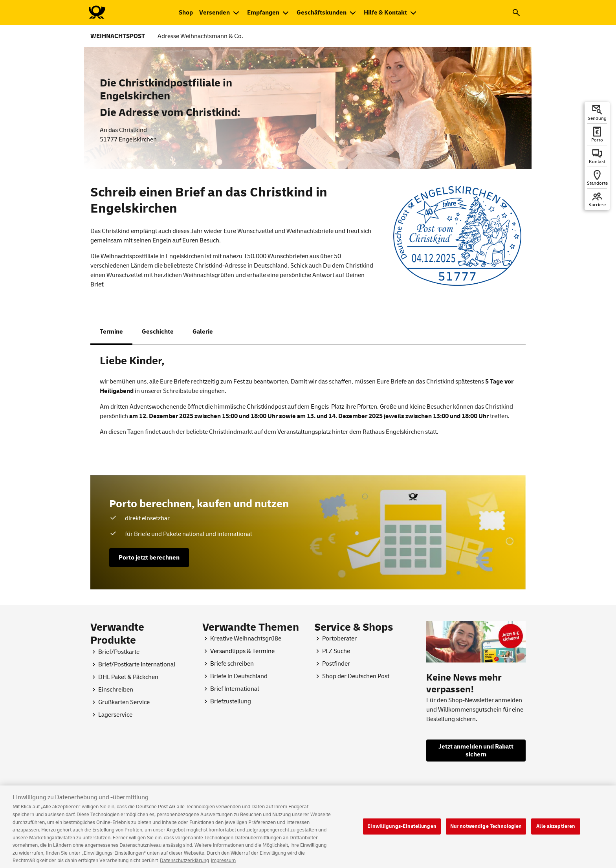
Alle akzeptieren (556, 831)
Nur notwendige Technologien (486, 831)
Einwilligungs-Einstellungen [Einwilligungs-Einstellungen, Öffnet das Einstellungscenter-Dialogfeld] (402, 831)
